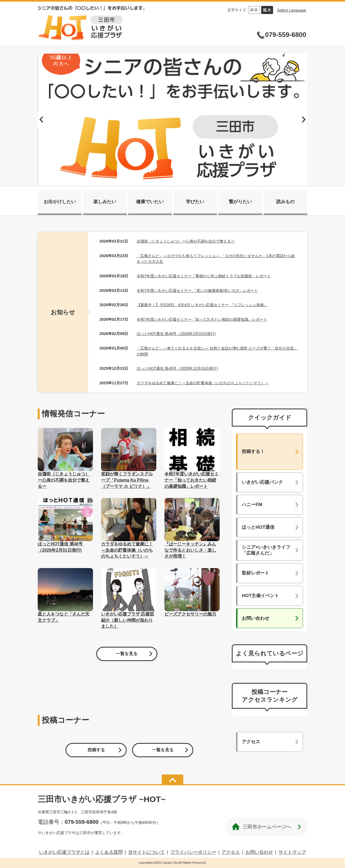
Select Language (292, 10)
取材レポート (256, 573)
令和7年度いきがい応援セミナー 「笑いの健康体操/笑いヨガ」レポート (197, 291)
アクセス (251, 742)
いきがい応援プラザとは (64, 852)
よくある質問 (109, 852)
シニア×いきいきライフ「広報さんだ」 (266, 550)
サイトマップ (292, 852)
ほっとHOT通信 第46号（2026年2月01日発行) (176, 334)
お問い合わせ (256, 618)
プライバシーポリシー (193, 852)
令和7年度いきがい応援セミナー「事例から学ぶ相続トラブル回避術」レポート (204, 276)
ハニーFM (252, 504)
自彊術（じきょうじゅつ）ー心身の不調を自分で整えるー (186, 241)
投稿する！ (253, 451)
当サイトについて (146, 852)
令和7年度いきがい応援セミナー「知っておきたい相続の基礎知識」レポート (202, 319)
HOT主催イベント (260, 596)
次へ (303, 120)
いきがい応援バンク (262, 482)
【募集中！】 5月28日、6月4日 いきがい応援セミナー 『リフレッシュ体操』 (202, 305)
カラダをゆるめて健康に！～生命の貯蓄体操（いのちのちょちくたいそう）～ (203, 383)
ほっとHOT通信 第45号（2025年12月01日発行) (177, 368)
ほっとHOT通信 (258, 527)
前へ (42, 120)
